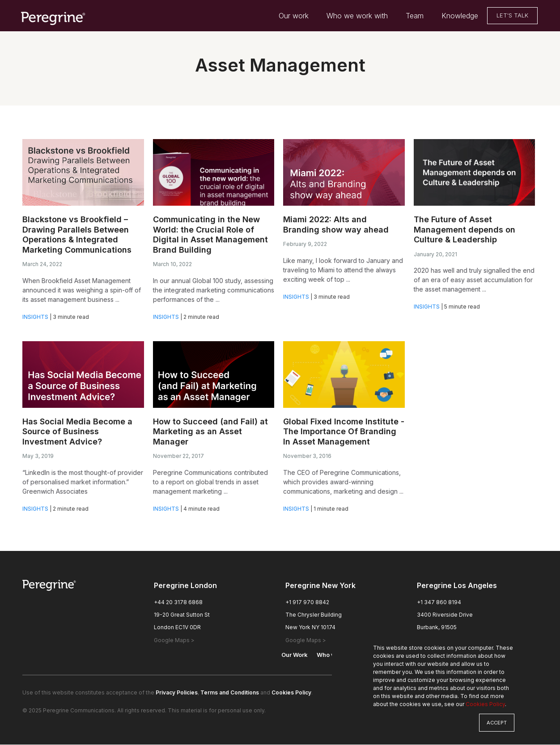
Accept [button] (497, 723)
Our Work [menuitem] (295, 655)
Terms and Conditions (230, 693)
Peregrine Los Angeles (457, 586)
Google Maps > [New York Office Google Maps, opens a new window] (306, 641)
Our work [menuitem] (294, 16)
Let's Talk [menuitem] (512, 16)
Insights (35, 317)
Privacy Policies (177, 693)
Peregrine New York (320, 586)
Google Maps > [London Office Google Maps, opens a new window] (174, 641)
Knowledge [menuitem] (460, 16)
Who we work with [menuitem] (357, 16)
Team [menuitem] (415, 16)
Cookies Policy (485, 704)
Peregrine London (185, 586)
